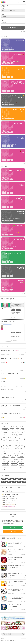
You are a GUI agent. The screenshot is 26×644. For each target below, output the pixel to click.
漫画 (23, 430)
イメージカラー (7, 467)
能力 (22, 432)
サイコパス (12, 427)
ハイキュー (5, 465)
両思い (22, 459)
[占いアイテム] (8, 333)
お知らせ (13, 640)
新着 (9, 479)
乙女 (4, 451)
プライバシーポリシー (8, 640)
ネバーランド (19, 467)
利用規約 (2, 640)
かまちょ (16, 459)
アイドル (14, 432)
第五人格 (21, 435)
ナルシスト (5, 435)
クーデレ (12, 451)
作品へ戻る (23, 31)
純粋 (4, 438)
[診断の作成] (13, 527)
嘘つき (14, 465)
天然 (10, 459)
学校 (16, 438)
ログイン (19, 2)
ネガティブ (13, 462)
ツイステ (9, 448)
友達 (22, 446)
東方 (4, 462)
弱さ (18, 430)
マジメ (22, 438)
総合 (3, 491)
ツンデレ (4, 459)
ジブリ (10, 438)
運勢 (16, 448)
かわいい (5, 456)
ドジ (22, 462)
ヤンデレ (22, 448)
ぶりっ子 (21, 451)
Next (24, 310)
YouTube (5, 470)
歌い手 (4, 440)
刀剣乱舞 (21, 456)
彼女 (22, 454)
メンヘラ (21, 427)
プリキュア (10, 443)
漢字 (22, 440)
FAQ (15, 640)
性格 (4, 443)
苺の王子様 (5, 430)
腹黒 (16, 446)
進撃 (4, 427)
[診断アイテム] (13, 45)
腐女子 (13, 435)
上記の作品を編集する (13, 28)
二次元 (12, 430)
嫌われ (11, 440)
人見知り (5, 454)
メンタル (14, 454)
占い (13, 456)
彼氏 (17, 443)
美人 (4, 446)
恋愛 (19, 479)
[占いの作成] (13, 531)
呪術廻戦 (5, 432)
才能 (10, 446)
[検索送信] (23, 634)
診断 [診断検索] (4, 479)
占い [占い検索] (4, 482)
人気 (14, 479)
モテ (23, 443)
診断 (7, 491)
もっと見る (23, 163)
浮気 (17, 440)
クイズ (22, 465)
